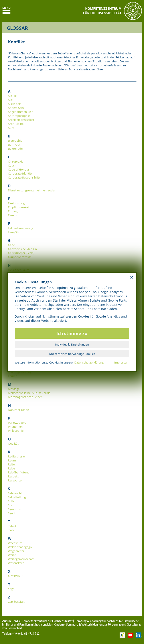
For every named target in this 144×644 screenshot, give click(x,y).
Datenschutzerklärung (89, 362)
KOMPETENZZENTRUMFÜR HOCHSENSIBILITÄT (102, 11)
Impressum (122, 362)
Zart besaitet (16, 602)
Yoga (11, 589)
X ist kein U (15, 576)
